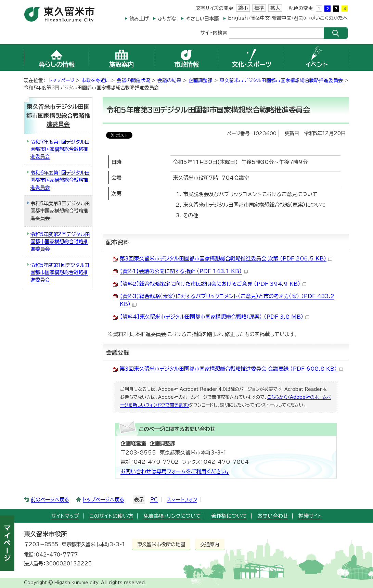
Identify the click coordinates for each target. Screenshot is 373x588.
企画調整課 (201, 80)
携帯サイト (310, 516)
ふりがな (167, 19)
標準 (259, 8)
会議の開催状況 (133, 80)
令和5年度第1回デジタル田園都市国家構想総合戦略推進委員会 (60, 272)
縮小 (243, 8)
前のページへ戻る (50, 500)
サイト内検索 (214, 32)
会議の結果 (169, 80)
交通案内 (210, 544)
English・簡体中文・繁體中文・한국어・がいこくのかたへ (288, 18)
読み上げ (139, 19)
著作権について (229, 516)
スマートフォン (182, 500)
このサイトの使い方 (111, 516)
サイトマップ (65, 516)
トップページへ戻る (104, 500)
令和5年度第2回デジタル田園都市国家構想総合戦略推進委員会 (60, 242)
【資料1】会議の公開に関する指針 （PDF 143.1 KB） (184, 271)
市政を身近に (95, 80)
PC (154, 500)
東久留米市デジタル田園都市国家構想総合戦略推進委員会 (281, 80)
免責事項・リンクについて (172, 516)
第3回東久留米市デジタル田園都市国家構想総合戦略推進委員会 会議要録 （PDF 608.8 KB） (231, 369)
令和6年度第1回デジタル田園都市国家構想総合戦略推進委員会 (60, 180)
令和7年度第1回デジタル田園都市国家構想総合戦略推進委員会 (60, 149)
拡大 (275, 8)
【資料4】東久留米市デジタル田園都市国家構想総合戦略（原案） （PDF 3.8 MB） (215, 317)
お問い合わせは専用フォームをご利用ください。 (175, 471)
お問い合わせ (273, 516)
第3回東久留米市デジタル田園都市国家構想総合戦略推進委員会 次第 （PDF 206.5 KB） (226, 259)
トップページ (62, 80)
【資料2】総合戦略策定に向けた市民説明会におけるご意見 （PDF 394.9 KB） (213, 284)
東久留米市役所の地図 (161, 544)
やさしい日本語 (202, 19)
